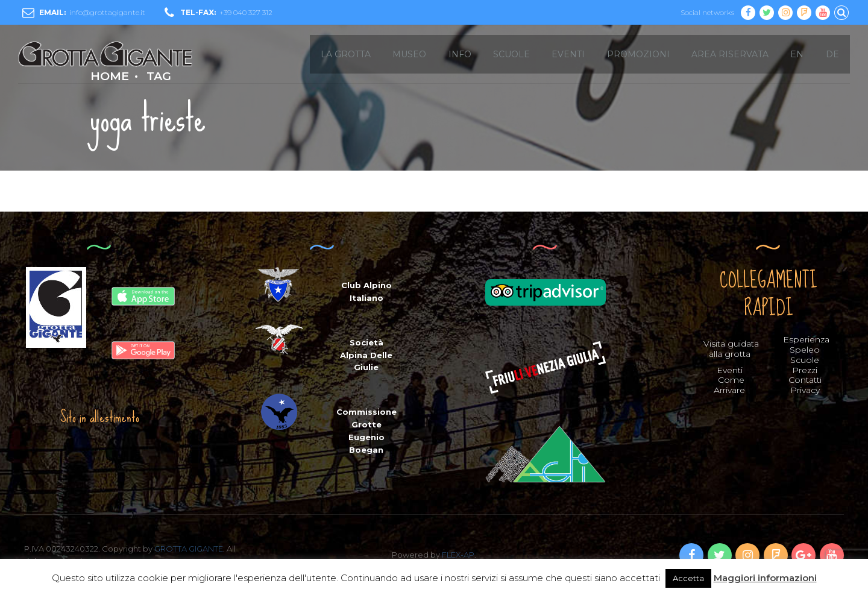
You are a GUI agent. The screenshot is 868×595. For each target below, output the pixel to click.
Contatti (805, 380)
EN (797, 54)
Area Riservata (730, 54)
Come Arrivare (729, 385)
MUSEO (409, 54)
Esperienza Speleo (806, 345)
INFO (460, 54)
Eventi (730, 370)
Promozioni (638, 54)
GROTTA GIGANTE (189, 549)
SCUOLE (511, 54)
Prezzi (805, 370)
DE (832, 54)
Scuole (805, 360)
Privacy (805, 390)
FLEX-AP (458, 555)
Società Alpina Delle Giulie (366, 355)
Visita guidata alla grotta (731, 349)
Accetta (688, 578)
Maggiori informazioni (765, 578)
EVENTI (568, 54)
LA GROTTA (346, 54)
